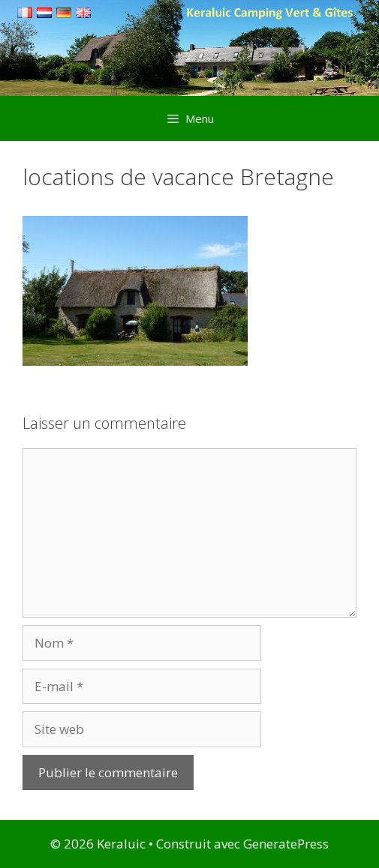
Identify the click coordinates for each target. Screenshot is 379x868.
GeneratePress (286, 844)
